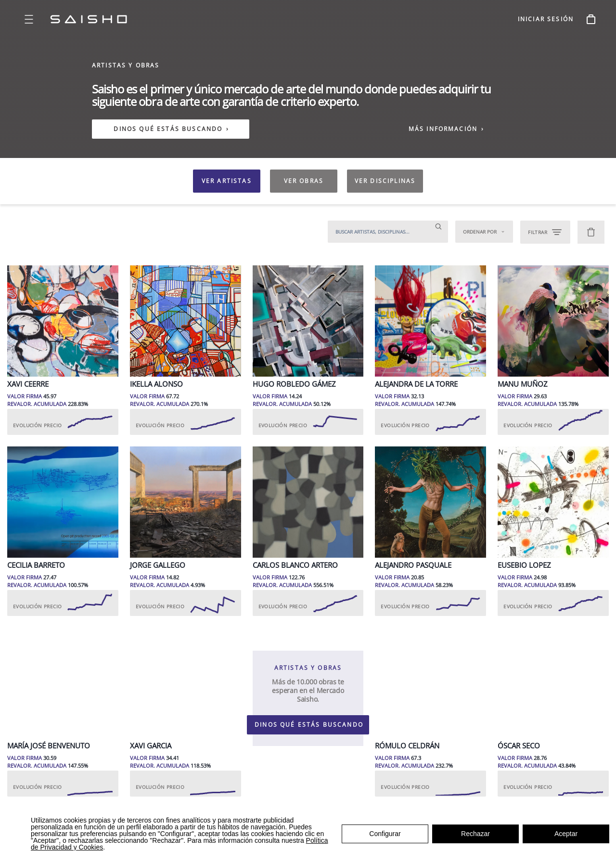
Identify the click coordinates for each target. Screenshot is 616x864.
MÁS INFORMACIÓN (447, 129)
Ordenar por (484, 232)
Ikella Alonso (156, 384)
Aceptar (566, 834)
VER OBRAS (304, 181)
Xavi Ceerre (28, 384)
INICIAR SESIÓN (546, 19)
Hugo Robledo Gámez (294, 384)
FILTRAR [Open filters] (545, 232)
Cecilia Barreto (36, 565)
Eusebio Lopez (524, 565)
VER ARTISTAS (227, 181)
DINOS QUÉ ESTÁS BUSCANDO (168, 129)
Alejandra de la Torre (416, 384)
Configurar (385, 834)
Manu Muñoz (523, 384)
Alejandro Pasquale (413, 565)
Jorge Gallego (158, 565)
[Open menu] (29, 19)
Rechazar (475, 834)
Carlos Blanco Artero (295, 565)
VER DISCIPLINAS (385, 181)
